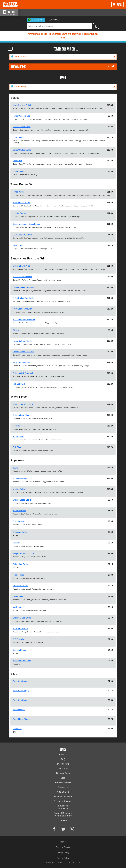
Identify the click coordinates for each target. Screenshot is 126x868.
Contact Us (63, 787)
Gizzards (17, 543)
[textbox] (59, 26)
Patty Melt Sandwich (22, 362)
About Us (63, 755)
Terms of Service (63, 847)
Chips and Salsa (20, 532)
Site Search (63, 792)
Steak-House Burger (22, 203)
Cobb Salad (18, 137)
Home (63, 842)
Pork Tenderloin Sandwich (24, 320)
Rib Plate (17, 426)
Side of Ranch (19, 710)
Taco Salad (18, 161)
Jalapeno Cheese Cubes (23, 554)
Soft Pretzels (18, 639)
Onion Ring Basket (21, 564)
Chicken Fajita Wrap (22, 266)
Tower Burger (19, 192)
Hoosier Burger (19, 213)
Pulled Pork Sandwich (22, 277)
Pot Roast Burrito (20, 629)
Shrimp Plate (18, 437)
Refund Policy (63, 858)
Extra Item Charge (21, 681)
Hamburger (18, 245)
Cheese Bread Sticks (22, 500)
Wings (15, 468)
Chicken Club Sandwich (23, 373)
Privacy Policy (63, 853)
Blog (63, 778)
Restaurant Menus (63, 801)
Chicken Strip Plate (21, 415)
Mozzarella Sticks (20, 586)
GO (96, 26)
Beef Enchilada (19, 511)
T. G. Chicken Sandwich (23, 298)
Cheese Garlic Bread (22, 618)
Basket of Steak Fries (22, 661)
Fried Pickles (18, 575)
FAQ (63, 759)
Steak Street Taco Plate (23, 404)
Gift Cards (63, 769)
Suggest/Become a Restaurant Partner (63, 815)
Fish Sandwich (19, 384)
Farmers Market (63, 782)
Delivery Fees (63, 773)
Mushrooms (18, 607)
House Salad (18, 171)
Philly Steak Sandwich (22, 309)
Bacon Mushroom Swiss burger (26, 224)
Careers (63, 820)
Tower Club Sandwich (22, 341)
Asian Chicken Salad (22, 105)
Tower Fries (18, 596)
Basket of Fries (19, 650)
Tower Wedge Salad (21, 116)
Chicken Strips (19, 521)
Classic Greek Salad (22, 127)
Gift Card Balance (63, 797)
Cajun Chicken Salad (22, 150)
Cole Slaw (17, 729)
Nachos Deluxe (19, 489)
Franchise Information (63, 807)
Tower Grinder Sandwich (23, 352)
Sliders (16, 330)
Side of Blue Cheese (22, 719)
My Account (63, 764)
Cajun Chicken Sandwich (24, 287)
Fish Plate (17, 447)
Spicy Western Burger (22, 235)
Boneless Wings (20, 478)
